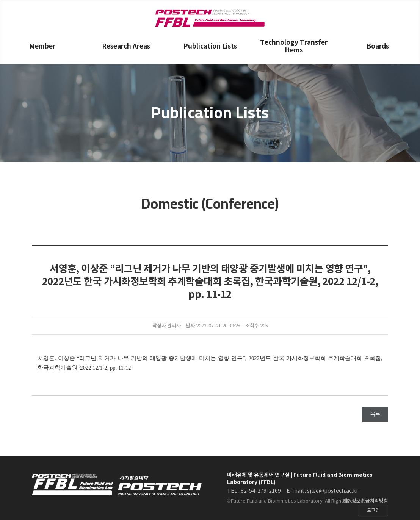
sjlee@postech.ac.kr (333, 491)
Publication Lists (210, 46)
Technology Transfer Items (294, 46)
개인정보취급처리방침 (365, 501)
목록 (375, 415)
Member (42, 46)
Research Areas (126, 46)
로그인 (373, 510)
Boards (378, 46)
